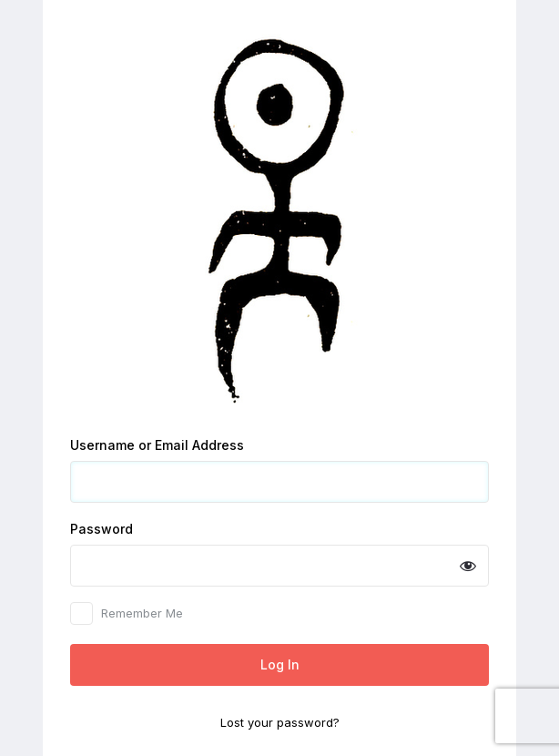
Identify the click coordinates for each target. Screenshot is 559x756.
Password (102, 529)
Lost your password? (280, 722)
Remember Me (142, 613)
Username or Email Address (157, 445)
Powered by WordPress (280, 219)
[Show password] (468, 566)
